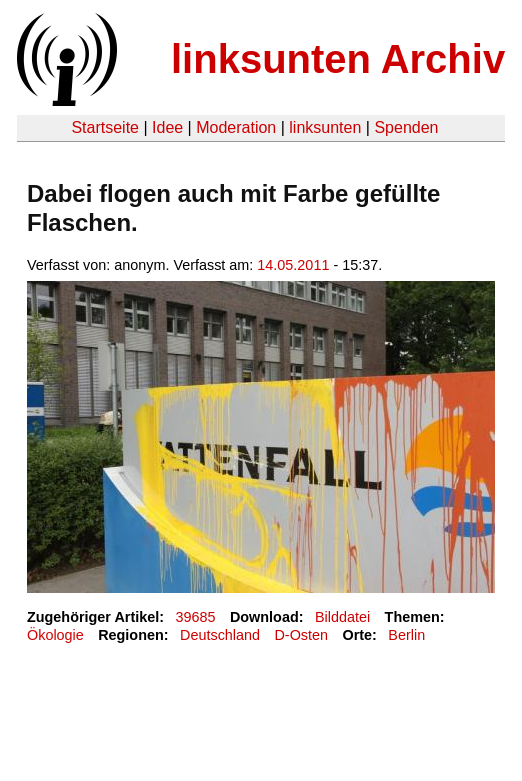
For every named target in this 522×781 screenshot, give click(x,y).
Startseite (105, 127)
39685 (196, 617)
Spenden (406, 127)
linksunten (325, 127)
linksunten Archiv (338, 59)
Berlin (406, 635)
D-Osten (301, 635)
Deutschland (220, 635)
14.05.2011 (293, 265)
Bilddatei (342, 617)
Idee (167, 127)
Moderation (236, 127)
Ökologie (55, 635)
